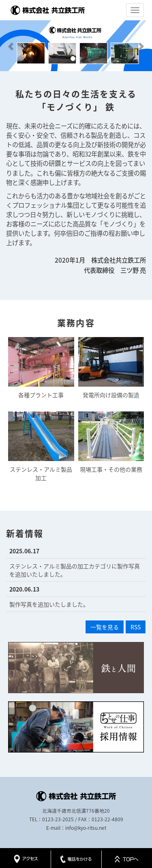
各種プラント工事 (41, 368)
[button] (11, 46)
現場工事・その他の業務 (111, 442)
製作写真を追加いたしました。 (49, 604)
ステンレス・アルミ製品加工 (41, 447)
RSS (136, 627)
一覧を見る (105, 627)
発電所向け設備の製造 (111, 368)
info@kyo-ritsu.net (86, 828)
